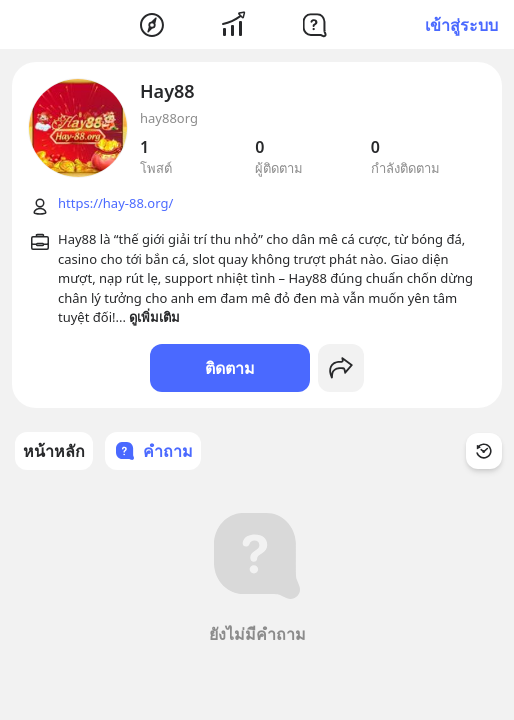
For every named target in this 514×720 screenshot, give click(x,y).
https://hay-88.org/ (115, 203)
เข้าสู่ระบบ (461, 25)
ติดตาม (230, 368)
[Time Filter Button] (484, 451)
